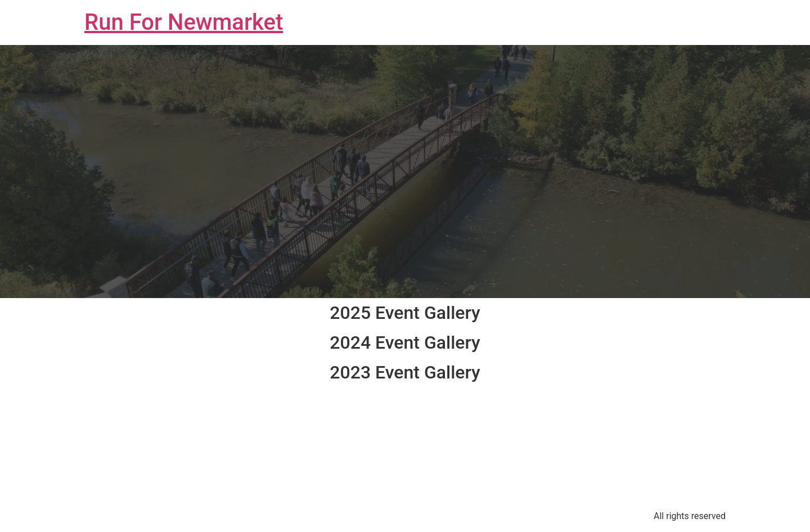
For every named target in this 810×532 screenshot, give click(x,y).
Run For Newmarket (184, 22)
